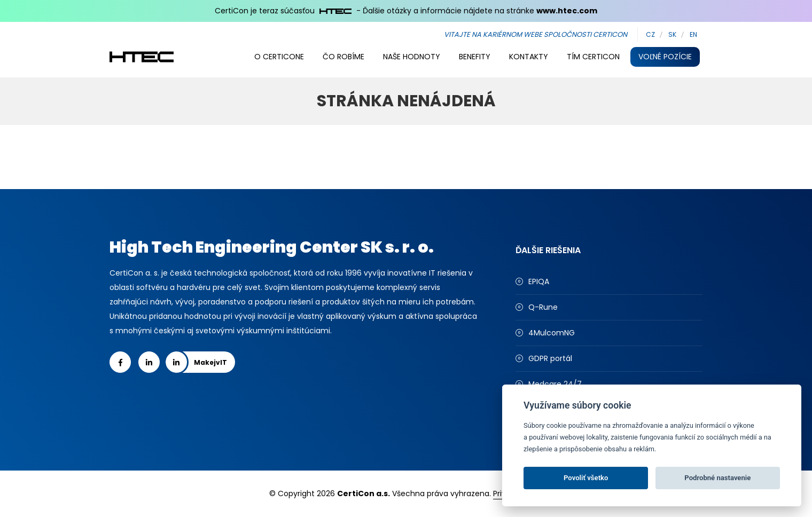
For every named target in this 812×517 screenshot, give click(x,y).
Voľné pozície (665, 57)
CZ (650, 34)
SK (672, 34)
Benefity (475, 57)
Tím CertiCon (593, 57)
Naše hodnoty (412, 57)
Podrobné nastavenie (717, 478)
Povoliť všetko (586, 478)
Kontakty (529, 57)
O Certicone (279, 57)
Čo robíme (343, 57)
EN (693, 34)
